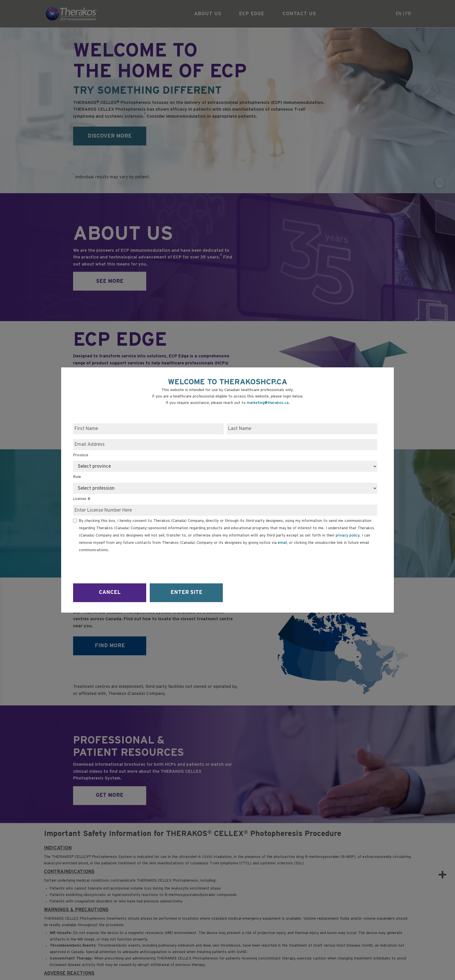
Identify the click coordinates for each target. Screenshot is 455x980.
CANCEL (110, 592)
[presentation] (118, 566)
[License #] (225, 510)
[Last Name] (302, 429)
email (282, 543)
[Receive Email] (75, 521)
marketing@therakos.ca (268, 403)
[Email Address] (225, 445)
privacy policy (348, 536)
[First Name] (148, 429)
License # (82, 499)
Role (77, 477)
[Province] (225, 466)
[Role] (225, 488)
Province (81, 455)
